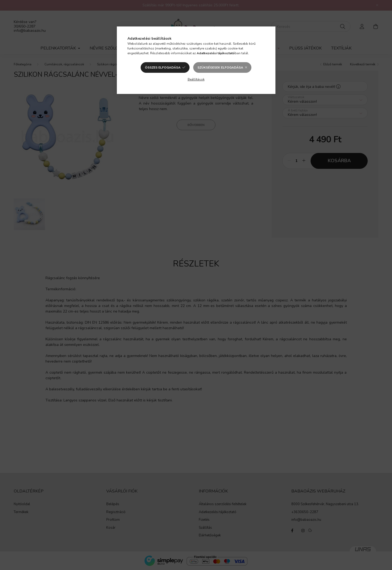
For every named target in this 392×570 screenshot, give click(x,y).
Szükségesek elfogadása (220, 67)
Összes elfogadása (163, 67)
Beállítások (196, 79)
